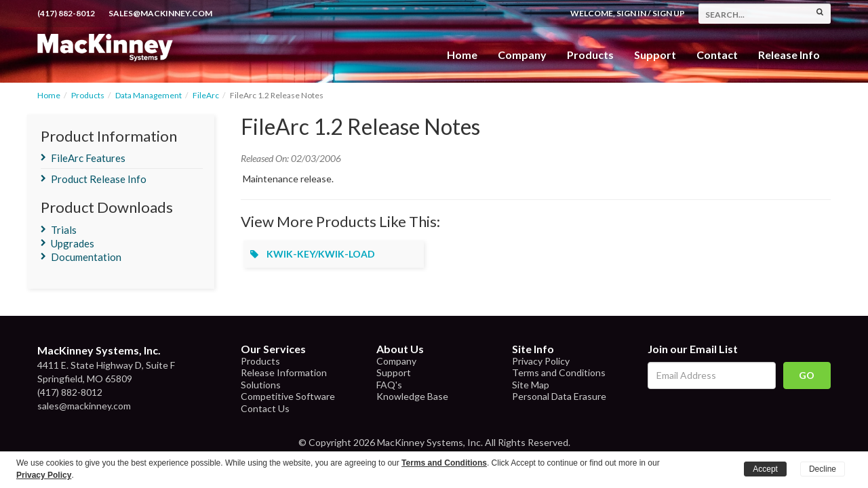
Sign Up (669, 13)
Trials (64, 230)
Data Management (149, 95)
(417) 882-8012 (66, 13)
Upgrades (73, 243)
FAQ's (389, 385)
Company (522, 55)
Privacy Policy (541, 361)
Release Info (789, 55)
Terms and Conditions (559, 372)
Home (462, 55)
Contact (717, 55)
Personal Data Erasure (559, 396)
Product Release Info (99, 179)
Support (655, 55)
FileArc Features (88, 158)
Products (88, 95)
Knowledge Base (412, 396)
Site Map (531, 385)
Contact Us (265, 408)
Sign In (631, 13)
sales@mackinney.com (160, 13)
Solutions (261, 385)
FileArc (206, 95)
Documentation (86, 257)
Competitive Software (288, 396)
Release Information (284, 372)
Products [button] (590, 55)
